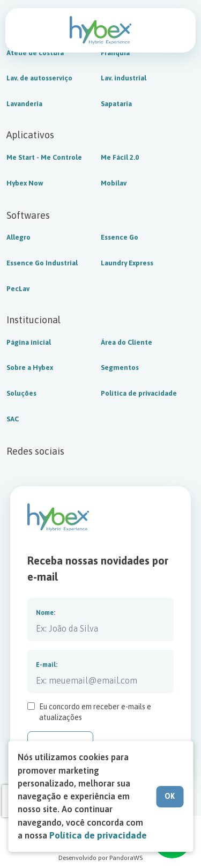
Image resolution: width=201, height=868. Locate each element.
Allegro (18, 238)
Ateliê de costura (35, 53)
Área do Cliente (126, 343)
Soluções (21, 394)
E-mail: (47, 665)
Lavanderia (24, 104)
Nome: (46, 613)
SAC (13, 419)
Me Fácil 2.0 (120, 158)
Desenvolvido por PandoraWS (100, 858)
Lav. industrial (124, 78)
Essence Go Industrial (42, 263)
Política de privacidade (139, 394)
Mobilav (114, 183)
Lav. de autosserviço (39, 78)
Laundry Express (127, 263)
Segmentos (120, 368)
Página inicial (29, 343)
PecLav (18, 289)
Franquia (115, 53)
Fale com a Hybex (174, 30)
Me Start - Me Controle (44, 158)
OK (170, 796)
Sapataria (116, 104)
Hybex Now (25, 183)
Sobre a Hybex (30, 368)
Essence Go (120, 238)
